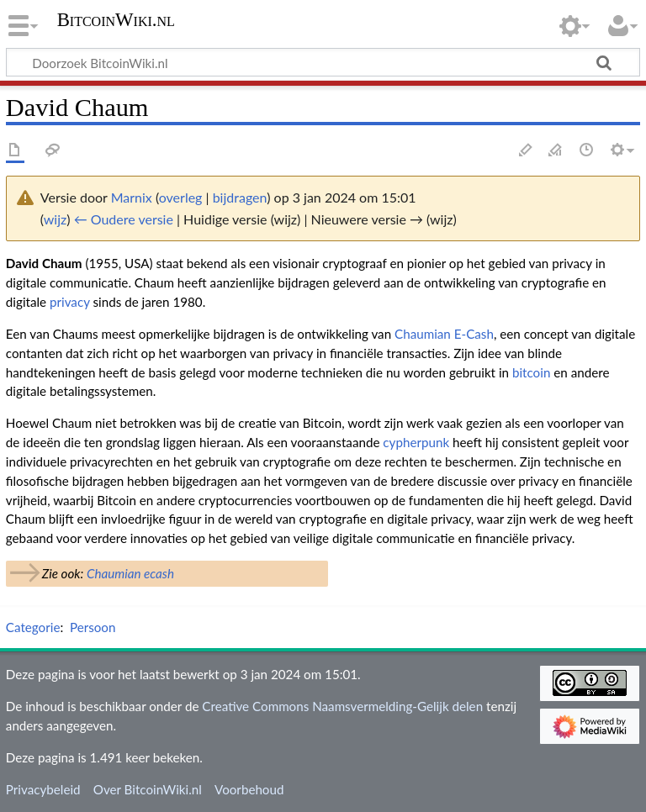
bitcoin (531, 372)
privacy (70, 302)
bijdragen (240, 197)
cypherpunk (416, 442)
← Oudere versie (124, 219)
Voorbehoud (249, 789)
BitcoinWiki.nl (116, 20)
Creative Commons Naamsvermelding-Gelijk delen (342, 706)
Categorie (33, 627)
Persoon (93, 627)
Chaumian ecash (130, 573)
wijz (55, 219)
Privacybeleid (43, 789)
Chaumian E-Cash (444, 334)
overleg (181, 197)
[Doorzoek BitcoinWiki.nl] (323, 62)
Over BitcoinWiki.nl (148, 789)
